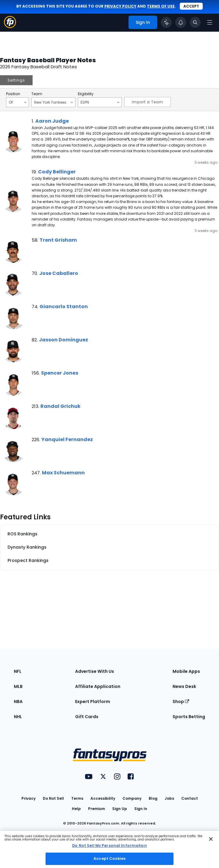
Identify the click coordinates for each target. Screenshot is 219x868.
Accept (191, 6)
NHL (18, 717)
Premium (97, 809)
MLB (18, 686)
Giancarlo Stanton (64, 307)
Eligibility (86, 94)
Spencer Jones (60, 373)
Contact (190, 798)
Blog (153, 798)
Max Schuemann (63, 473)
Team (37, 94)
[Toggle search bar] (195, 22)
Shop (181, 702)
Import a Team (148, 102)
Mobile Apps (186, 671)
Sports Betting (189, 717)
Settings (16, 80)
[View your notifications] (181, 22)
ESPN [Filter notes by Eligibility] (100, 102)
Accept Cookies (109, 858)
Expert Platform (93, 702)
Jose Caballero (59, 273)
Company (132, 798)
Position (13, 94)
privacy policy (120, 6)
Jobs (169, 798)
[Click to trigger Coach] (166, 22)
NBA (18, 702)
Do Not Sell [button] (53, 798)
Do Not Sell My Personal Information (109, 845)
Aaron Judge (52, 121)
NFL (18, 671)
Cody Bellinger (57, 172)
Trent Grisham (58, 240)
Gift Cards (87, 717)
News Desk (184, 686)
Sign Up (120, 809)
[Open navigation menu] (210, 22)
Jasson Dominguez (63, 340)
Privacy (29, 798)
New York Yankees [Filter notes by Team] (54, 102)
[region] (109, 849)
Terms (77, 798)
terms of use (161, 6)
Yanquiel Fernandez (67, 439)
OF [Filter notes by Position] (18, 102)
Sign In (141, 809)
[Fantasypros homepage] (10, 26)
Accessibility (103, 798)
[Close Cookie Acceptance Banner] (211, 839)
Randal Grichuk (60, 406)
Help (76, 809)
